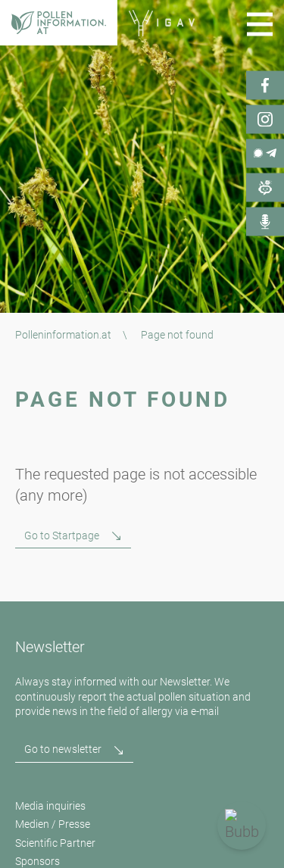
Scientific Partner (55, 843)
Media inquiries (50, 806)
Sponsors (37, 861)
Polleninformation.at (63, 335)
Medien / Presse (53, 824)
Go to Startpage (62, 535)
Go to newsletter (63, 749)
